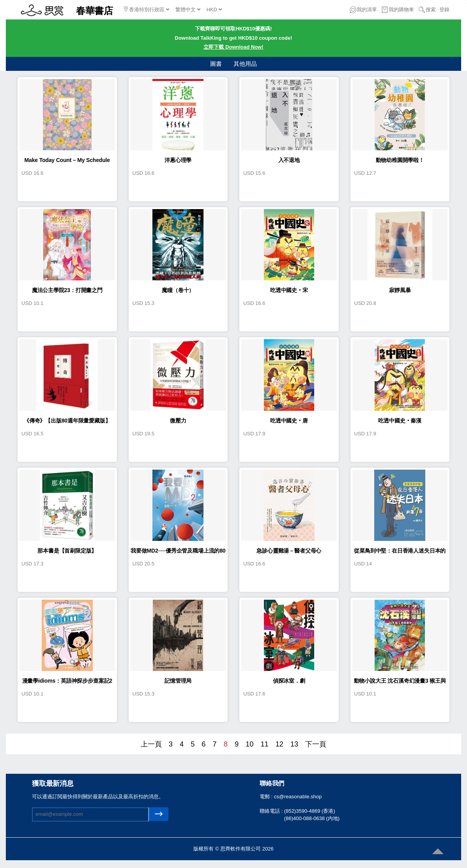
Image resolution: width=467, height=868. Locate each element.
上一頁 (151, 744)
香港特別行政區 (147, 9)
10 (249, 744)
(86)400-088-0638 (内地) (312, 818)
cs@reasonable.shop (298, 797)
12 (279, 744)
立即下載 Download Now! (233, 47)
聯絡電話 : (272, 811)
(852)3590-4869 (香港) (310, 811)
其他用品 (245, 64)
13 (294, 744)
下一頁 (316, 744)
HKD (214, 10)
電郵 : (267, 797)
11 (264, 744)
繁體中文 (188, 10)
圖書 (216, 64)
